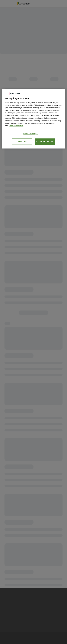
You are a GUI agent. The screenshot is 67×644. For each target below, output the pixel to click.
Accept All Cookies (45, 141)
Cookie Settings (31, 134)
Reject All (22, 141)
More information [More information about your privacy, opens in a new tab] (16, 126)
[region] (33, 119)
